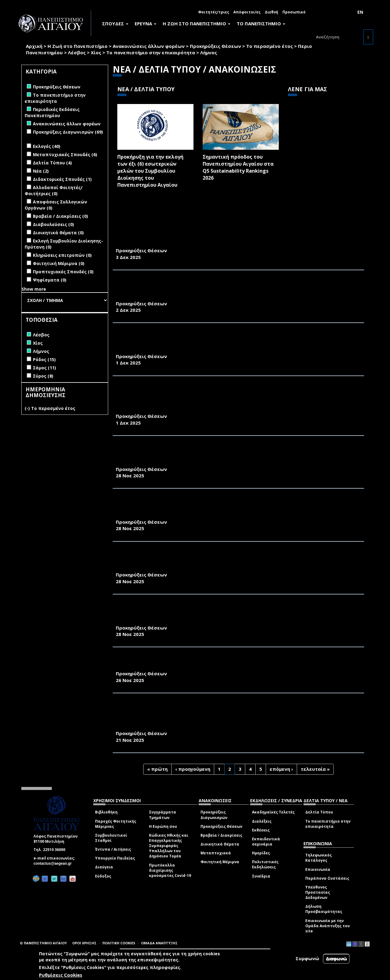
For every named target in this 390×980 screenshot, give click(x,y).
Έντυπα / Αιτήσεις (113, 849)
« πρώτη (157, 769)
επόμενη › (281, 769)
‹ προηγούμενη (193, 769)
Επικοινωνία (318, 869)
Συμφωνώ (307, 958)
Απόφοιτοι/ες (247, 12)
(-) (28, 408)
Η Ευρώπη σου (163, 826)
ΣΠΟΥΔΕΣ (115, 23)
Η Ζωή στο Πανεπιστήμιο (78, 46)
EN (360, 12)
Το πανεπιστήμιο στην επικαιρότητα (151, 52)
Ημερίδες (261, 853)
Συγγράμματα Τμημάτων (163, 815)
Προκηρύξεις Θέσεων (215, 46)
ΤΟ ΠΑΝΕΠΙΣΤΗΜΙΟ (261, 23)
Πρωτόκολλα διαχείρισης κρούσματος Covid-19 (170, 870)
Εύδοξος (103, 876)
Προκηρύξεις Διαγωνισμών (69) (68, 132)
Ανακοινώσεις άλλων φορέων (149, 46)
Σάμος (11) (44, 368)
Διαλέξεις (262, 821)
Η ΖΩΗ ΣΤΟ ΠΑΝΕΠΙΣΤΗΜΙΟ (197, 23)
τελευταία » (315, 769)
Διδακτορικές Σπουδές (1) (62, 179)
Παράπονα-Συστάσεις (327, 878)
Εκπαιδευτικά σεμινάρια (266, 842)
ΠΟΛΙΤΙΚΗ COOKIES (119, 943)
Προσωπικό (294, 12)
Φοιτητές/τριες (214, 12)
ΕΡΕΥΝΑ (145, 23)
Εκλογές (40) (47, 146)
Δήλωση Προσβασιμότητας (324, 909)
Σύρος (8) (43, 376)
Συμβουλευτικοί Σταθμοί (111, 838)
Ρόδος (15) (44, 359)
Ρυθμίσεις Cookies (61, 975)
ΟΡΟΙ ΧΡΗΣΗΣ (84, 943)
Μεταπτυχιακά (216, 853)
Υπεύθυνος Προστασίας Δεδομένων (318, 892)
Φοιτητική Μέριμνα (220, 862)
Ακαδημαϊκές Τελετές (273, 812)
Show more (34, 289)
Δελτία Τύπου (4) (52, 163)
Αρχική (34, 46)
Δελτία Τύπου (319, 812)
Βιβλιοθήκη (106, 812)
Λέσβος (77, 52)
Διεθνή (271, 12)
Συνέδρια (261, 876)
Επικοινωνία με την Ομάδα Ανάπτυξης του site (328, 926)
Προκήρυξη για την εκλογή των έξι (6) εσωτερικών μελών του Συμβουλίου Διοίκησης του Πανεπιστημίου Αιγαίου (150, 171)
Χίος (96, 52)
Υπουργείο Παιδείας (115, 858)
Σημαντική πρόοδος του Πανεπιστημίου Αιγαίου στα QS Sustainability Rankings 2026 (238, 167)
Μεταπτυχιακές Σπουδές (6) (65, 154)
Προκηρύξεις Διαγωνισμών (214, 815)
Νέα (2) (41, 171)
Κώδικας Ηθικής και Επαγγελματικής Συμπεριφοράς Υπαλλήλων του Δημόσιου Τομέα (169, 846)
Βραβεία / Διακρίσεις (221, 835)
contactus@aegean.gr (54, 863)
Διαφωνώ (336, 958)
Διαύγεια (104, 867)
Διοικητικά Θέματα (220, 844)
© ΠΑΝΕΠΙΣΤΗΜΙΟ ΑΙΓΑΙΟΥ (43, 943)
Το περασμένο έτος (269, 46)
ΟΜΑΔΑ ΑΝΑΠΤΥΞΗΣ (159, 943)
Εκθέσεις (261, 830)
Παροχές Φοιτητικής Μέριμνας (116, 824)
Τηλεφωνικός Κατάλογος (319, 858)
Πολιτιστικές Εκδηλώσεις (265, 864)
